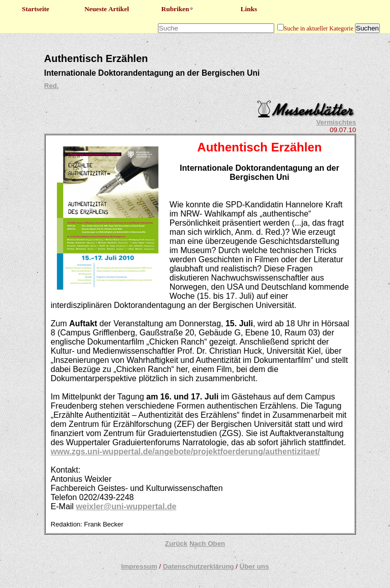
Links (249, 9)
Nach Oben (207, 544)
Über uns (254, 566)
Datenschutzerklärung (199, 566)
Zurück (176, 544)
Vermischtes (336, 122)
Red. (52, 86)
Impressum (139, 566)
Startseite (36, 9)
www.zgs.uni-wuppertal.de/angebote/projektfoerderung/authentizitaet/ (185, 452)
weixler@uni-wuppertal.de (126, 506)
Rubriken (178, 9)
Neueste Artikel (107, 9)
